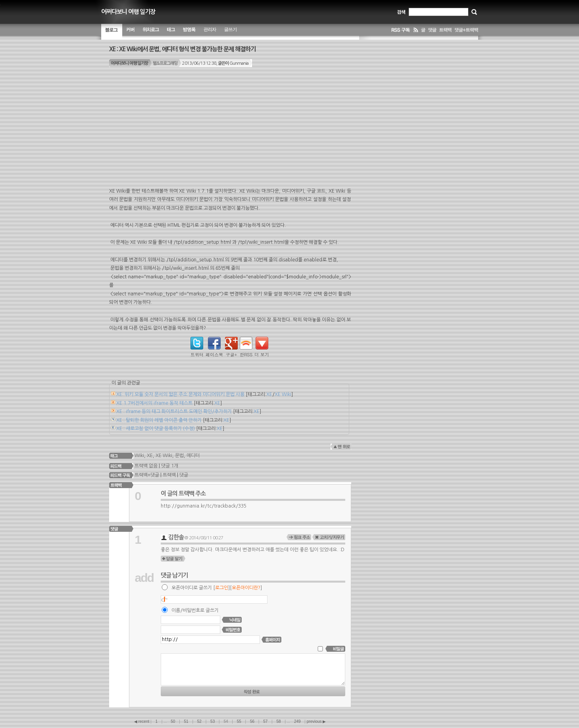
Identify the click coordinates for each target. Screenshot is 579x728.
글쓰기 (230, 32)
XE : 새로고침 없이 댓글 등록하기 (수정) (156, 429)
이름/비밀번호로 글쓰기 (195, 610)
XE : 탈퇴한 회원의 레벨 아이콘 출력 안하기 (159, 420)
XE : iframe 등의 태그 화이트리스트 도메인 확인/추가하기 (174, 411)
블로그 (112, 32)
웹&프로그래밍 (165, 63)
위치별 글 (151, 32)
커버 (130, 32)
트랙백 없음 (145, 465)
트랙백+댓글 (146, 475)
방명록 (189, 32)
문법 (179, 455)
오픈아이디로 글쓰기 (192, 588)
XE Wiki (283, 394)
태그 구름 (171, 32)
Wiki (139, 455)
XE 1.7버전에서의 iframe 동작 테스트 (154, 403)
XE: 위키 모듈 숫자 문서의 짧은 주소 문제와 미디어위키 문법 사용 (180, 394)
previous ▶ (316, 721)
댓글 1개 (170, 465)
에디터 (193, 455)
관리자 (210, 32)
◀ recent (142, 721)
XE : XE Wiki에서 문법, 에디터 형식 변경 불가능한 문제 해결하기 (182, 49)
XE (269, 394)
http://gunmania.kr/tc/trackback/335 (204, 506)
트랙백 (169, 475)
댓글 (184, 475)
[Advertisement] (230, 131)
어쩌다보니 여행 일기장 (128, 12)
